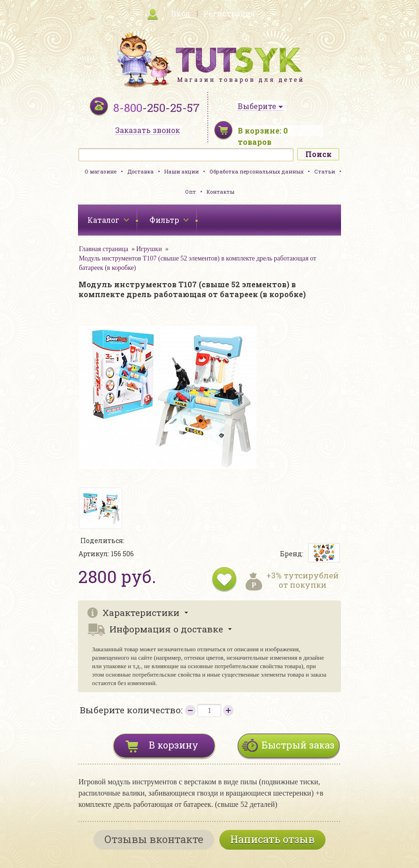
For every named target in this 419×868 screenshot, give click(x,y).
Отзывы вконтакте (154, 839)
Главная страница (104, 249)
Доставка (140, 171)
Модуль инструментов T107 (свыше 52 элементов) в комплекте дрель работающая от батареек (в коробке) (198, 263)
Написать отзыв (272, 839)
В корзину (174, 745)
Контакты (221, 192)
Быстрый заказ (298, 745)
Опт (190, 192)
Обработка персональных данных (256, 171)
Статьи (325, 171)
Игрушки (149, 249)
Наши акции (182, 171)
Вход (181, 13)
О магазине (101, 171)
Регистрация (229, 13)
